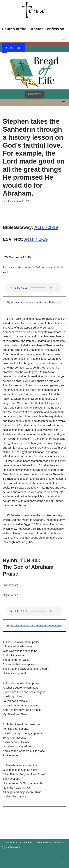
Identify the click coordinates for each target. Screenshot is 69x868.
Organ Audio (10, 595)
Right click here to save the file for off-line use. (34, 302)
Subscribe (13, 48)
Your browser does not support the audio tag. (34, 288)
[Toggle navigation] (63, 38)
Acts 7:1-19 (46, 227)
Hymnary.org (11, 585)
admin (9, 201)
